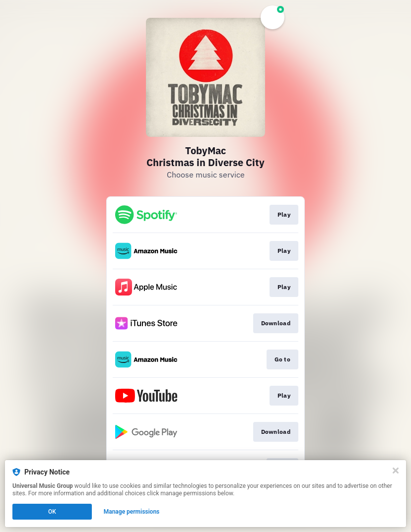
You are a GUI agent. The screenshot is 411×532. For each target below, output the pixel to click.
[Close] (396, 471)
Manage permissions (132, 512)
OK (52, 512)
